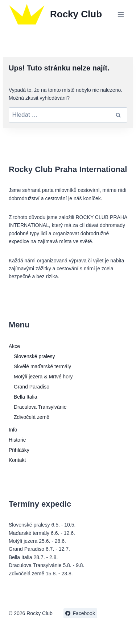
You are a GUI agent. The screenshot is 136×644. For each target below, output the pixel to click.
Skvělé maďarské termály (42, 366)
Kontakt (17, 460)
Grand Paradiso (32, 387)
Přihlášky (19, 450)
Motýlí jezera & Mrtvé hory (43, 377)
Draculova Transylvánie (40, 407)
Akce (14, 346)
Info (13, 430)
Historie (17, 440)
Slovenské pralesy (34, 356)
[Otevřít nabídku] (121, 14)
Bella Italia (26, 397)
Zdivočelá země (32, 417)
